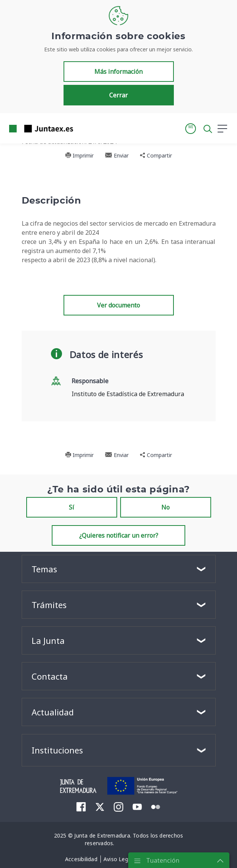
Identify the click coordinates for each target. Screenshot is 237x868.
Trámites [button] (49, 605)
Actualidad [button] (53, 712)
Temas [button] (44, 569)
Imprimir (79, 155)
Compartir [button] (156, 155)
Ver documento (118, 305)
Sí (72, 507)
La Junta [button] (48, 640)
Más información (118, 72)
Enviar (117, 155)
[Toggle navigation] (84, 128)
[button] (191, 129)
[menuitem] (81, 807)
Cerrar (118, 95)
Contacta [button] (50, 676)
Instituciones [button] (57, 750)
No (165, 507)
